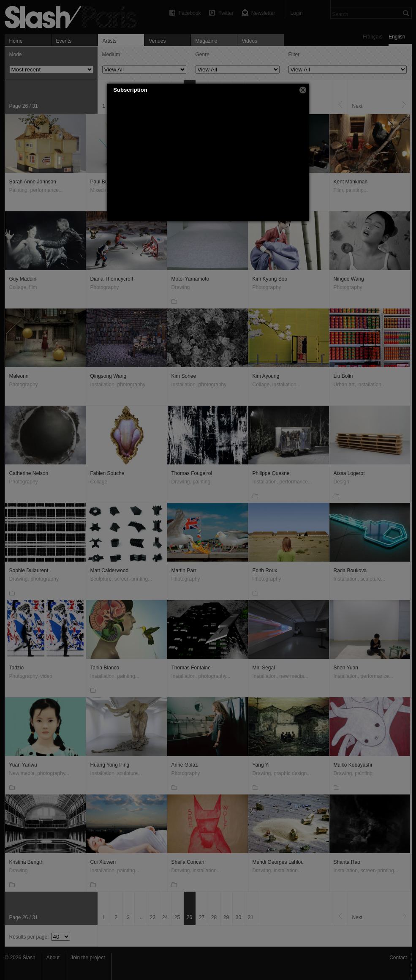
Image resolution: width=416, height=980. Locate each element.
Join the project (88, 958)
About (53, 958)
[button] (303, 90)
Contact (398, 958)
